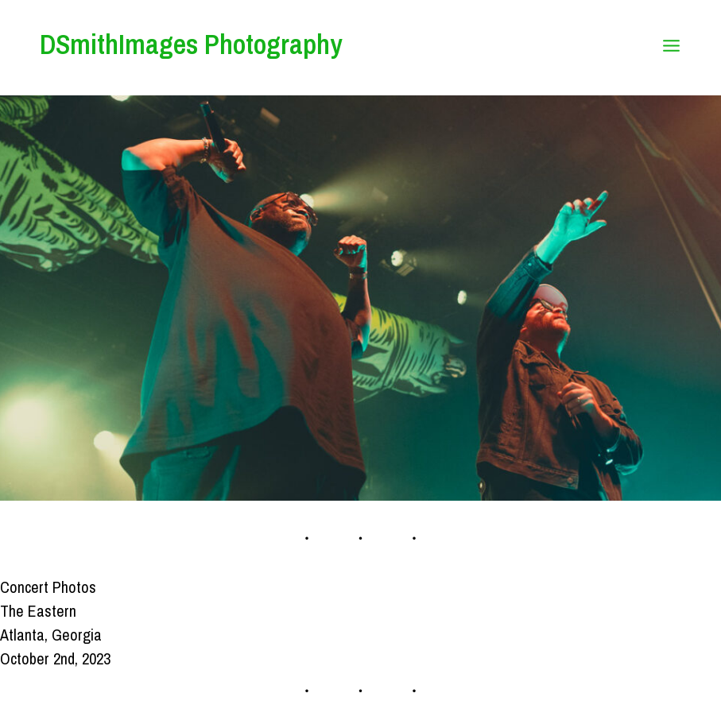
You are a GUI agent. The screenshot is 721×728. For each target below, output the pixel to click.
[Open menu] (671, 48)
